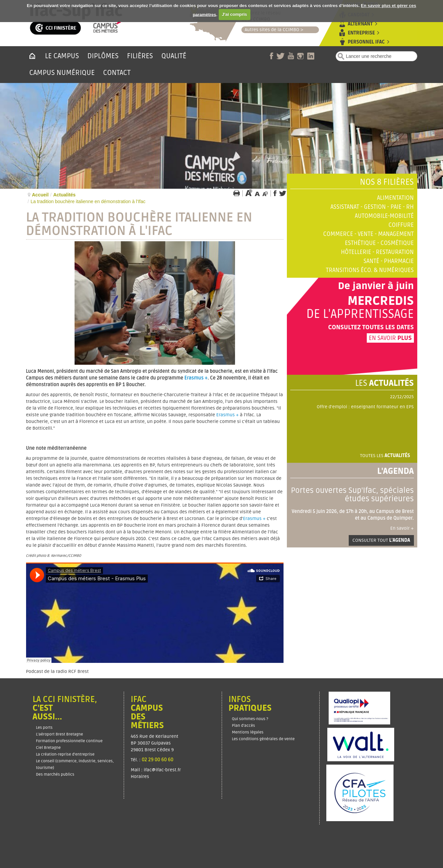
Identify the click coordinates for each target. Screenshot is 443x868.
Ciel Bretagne (48, 748)
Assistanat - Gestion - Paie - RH (372, 207)
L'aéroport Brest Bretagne (60, 734)
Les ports (44, 728)
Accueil (40, 195)
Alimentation (396, 198)
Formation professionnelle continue (69, 741)
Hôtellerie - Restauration (377, 252)
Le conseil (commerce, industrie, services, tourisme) (75, 764)
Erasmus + (196, 378)
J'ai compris (234, 14)
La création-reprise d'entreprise (65, 754)
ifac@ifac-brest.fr (162, 770)
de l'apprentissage (360, 314)
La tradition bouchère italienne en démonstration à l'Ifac (139, 224)
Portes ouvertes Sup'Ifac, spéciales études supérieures (352, 495)
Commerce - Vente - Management (369, 234)
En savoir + (402, 528)
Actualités (64, 195)
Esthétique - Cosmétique (379, 243)
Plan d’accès (244, 726)
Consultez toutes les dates (371, 327)
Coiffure (401, 225)
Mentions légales (248, 732)
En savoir (390, 338)
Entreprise (361, 33)
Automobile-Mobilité (384, 216)
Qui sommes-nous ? (250, 719)
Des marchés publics (55, 774)
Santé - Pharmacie (389, 261)
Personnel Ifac (366, 42)
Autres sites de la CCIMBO (270, 30)
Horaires (140, 776)
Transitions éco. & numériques (370, 270)
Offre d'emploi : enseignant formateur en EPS (365, 407)
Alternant (360, 24)
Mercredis (380, 301)
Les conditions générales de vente (263, 739)
